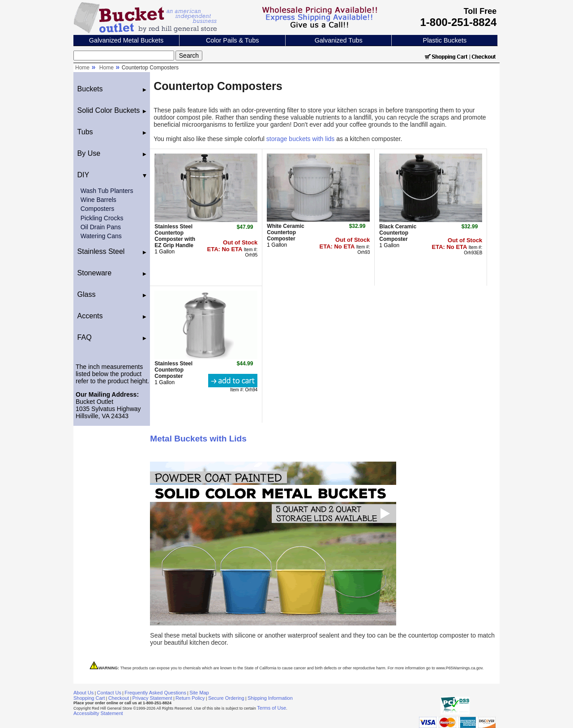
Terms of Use (272, 708)
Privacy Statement (152, 698)
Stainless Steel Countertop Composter (173, 370)
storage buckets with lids (301, 139)
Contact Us (109, 693)
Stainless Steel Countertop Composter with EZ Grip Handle (175, 236)
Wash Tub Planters (107, 191)
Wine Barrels (98, 200)
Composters (97, 209)
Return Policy (190, 698)
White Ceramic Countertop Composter (285, 232)
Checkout (119, 698)
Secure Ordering (226, 698)
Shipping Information (270, 698)
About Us (83, 693)
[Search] (124, 56)
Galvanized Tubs (339, 40)
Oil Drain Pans (101, 227)
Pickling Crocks (102, 218)
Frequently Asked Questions (155, 693)
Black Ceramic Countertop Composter (398, 233)
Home (82, 68)
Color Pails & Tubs (232, 40)
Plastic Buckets (445, 40)
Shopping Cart (89, 698)
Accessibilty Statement (98, 713)
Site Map (199, 693)
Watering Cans (101, 236)
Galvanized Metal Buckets (126, 40)
